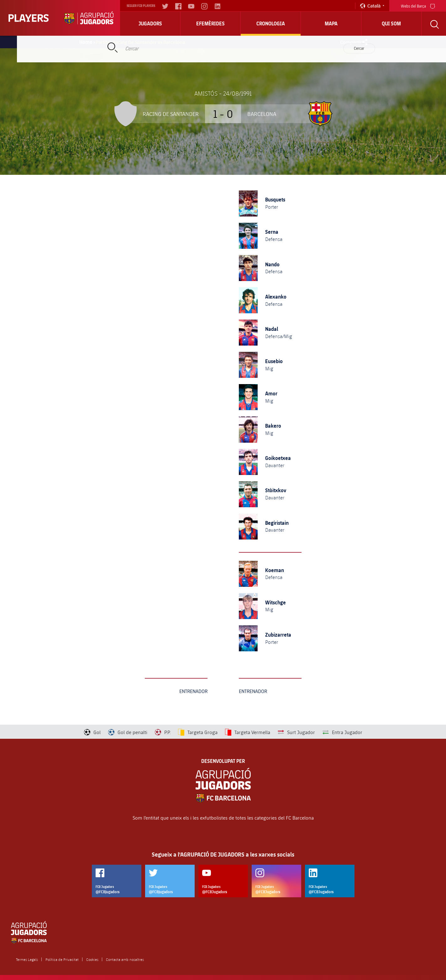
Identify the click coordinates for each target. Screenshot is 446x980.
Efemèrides (210, 23)
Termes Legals (27, 959)
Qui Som (391, 23)
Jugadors (150, 23)
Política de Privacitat (62, 959)
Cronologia (271, 23)
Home (86, 42)
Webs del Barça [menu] (418, 5)
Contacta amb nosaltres (125, 959)
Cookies (92, 959)
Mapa (331, 23)
